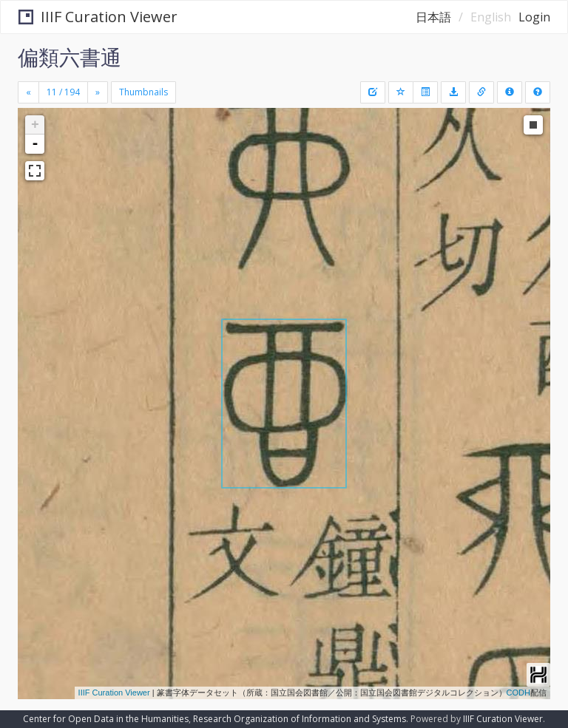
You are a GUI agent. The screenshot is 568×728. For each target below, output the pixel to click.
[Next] (98, 92)
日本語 (433, 17)
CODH (518, 693)
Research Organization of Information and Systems (300, 719)
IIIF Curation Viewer (98, 17)
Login (534, 17)
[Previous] (28, 92)
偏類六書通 (70, 57)
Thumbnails (143, 92)
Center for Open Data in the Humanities (106, 719)
